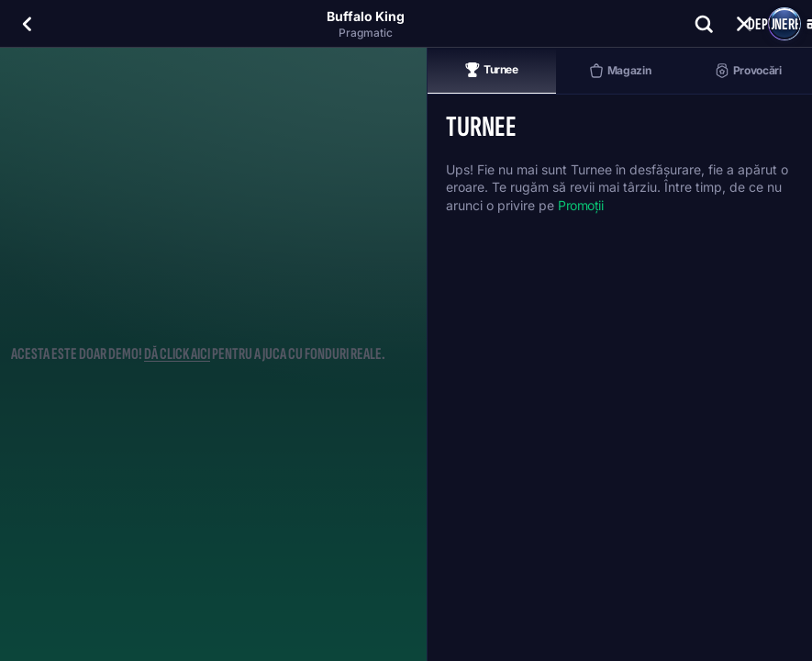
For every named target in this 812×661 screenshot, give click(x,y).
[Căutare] (704, 24)
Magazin (620, 71)
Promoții (581, 205)
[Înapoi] (28, 24)
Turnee (492, 70)
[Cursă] (744, 24)
